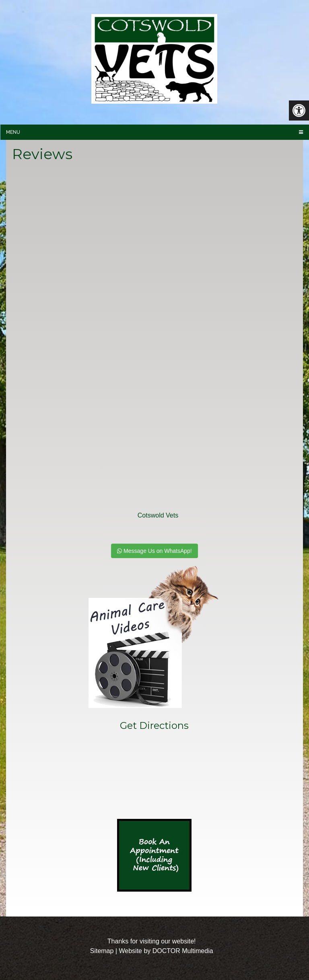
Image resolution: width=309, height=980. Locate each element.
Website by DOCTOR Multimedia (166, 951)
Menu (13, 132)
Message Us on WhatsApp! (154, 551)
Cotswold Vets (158, 515)
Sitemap (102, 951)
